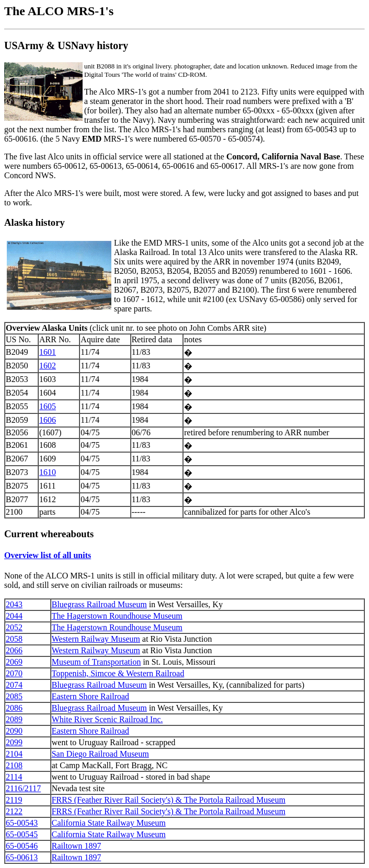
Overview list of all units (48, 555)
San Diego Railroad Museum (100, 754)
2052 (14, 627)
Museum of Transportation (96, 662)
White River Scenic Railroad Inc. (107, 719)
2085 (14, 696)
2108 (14, 765)
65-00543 (22, 823)
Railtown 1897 (77, 846)
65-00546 (22, 846)
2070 (14, 673)
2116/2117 (23, 788)
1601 (48, 352)
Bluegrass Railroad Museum (99, 604)
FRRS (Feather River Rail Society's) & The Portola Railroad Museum (169, 800)
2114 (14, 777)
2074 (14, 685)
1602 (48, 366)
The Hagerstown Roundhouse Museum (117, 616)
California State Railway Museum (109, 823)
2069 (14, 662)
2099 (14, 742)
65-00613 (22, 857)
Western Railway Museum (96, 639)
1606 (48, 420)
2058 (14, 639)
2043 (14, 604)
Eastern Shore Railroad (90, 696)
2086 (14, 708)
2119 (14, 800)
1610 (48, 472)
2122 (14, 811)
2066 (14, 650)
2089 (14, 719)
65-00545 (22, 834)
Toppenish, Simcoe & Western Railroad (118, 673)
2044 (14, 616)
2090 (14, 731)
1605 (48, 406)
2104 (14, 754)
